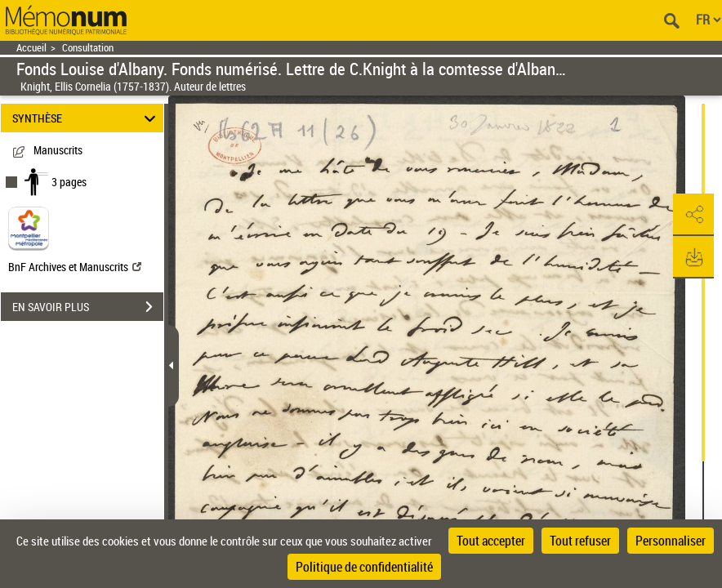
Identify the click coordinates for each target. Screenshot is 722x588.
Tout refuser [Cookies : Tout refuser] (580, 541)
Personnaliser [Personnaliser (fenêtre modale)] (671, 541)
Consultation (88, 48)
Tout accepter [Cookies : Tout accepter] (491, 541)
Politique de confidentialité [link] (364, 567)
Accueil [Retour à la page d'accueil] (31, 48)
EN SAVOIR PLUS (88, 307)
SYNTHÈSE (87, 118)
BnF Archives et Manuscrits (75, 267)
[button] (693, 215)
